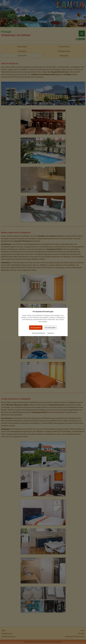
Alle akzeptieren (36, 328)
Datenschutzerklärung (39, 333)
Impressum (51, 333)
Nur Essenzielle (50, 328)
